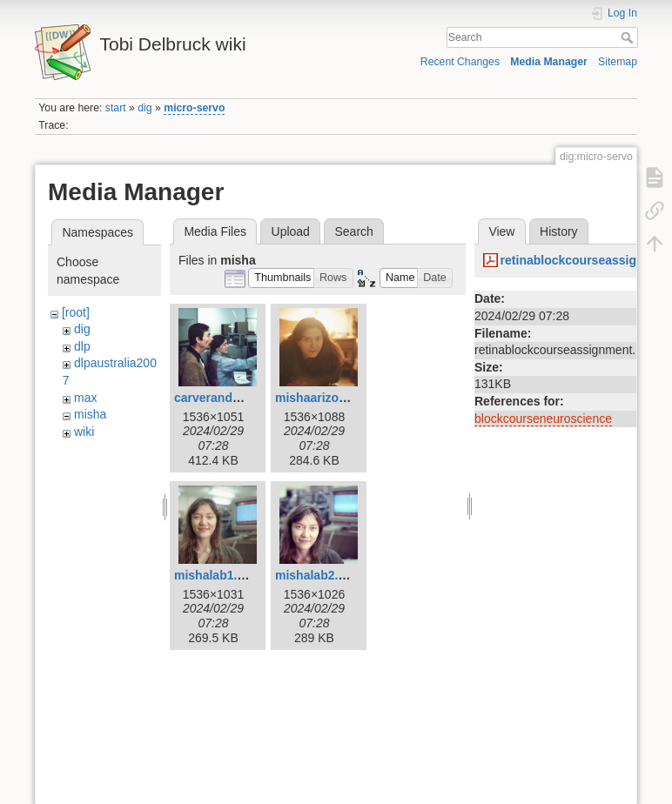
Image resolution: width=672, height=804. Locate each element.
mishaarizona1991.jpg (339, 398)
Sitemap (618, 62)
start (116, 108)
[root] (76, 312)
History (559, 231)
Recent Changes (460, 62)
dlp (82, 346)
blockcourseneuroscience (543, 419)
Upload (291, 231)
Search (629, 37)
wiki (84, 432)
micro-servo (194, 108)
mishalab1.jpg (215, 575)
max (85, 398)
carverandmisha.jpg (232, 398)
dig (144, 108)
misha (90, 414)
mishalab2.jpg (316, 575)
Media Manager (549, 62)
